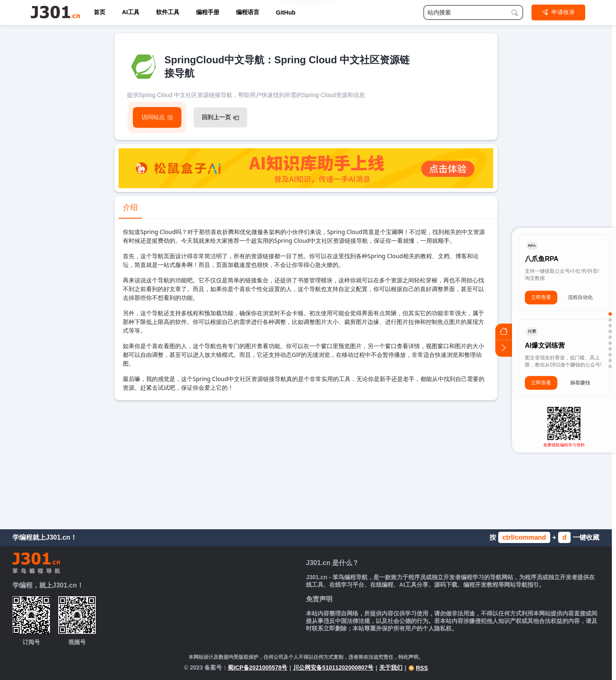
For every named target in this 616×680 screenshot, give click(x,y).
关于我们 (391, 668)
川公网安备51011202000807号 (333, 668)
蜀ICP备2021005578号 (257, 668)
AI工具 (131, 12)
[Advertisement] (306, 463)
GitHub (286, 12)
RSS (418, 668)
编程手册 (208, 12)
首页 (99, 12)
